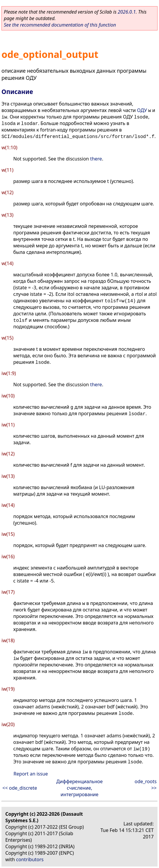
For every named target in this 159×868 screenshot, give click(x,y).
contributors (30, 859)
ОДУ (142, 110)
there (96, 159)
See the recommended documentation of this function (60, 25)
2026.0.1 (127, 12)
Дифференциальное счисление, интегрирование (79, 788)
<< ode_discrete (20, 788)
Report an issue (31, 774)
